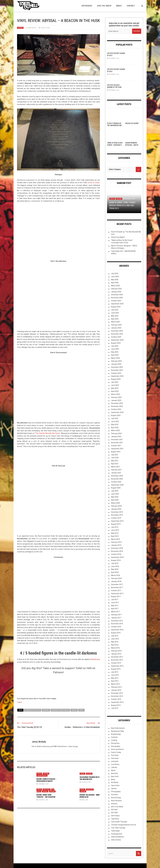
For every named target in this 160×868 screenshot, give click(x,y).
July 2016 (115, 636)
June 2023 (115, 385)
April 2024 (115, 355)
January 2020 (116, 509)
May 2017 (115, 606)
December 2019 (117, 512)
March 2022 (115, 430)
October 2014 (116, 699)
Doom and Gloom (117, 749)
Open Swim (115, 785)
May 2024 (115, 352)
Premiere (115, 795)
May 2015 (115, 678)
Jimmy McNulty (32, 28)
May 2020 (115, 497)
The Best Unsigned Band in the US (124, 825)
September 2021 (117, 449)
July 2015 (115, 672)
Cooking (114, 740)
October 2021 (116, 446)
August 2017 (116, 596)
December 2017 (117, 584)
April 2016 (115, 645)
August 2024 (116, 343)
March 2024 (115, 358)
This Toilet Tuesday (118, 828)
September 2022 (117, 412)
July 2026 (115, 274)
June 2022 (115, 421)
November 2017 (117, 587)
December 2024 (117, 331)
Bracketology (116, 734)
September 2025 (117, 304)
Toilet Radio (115, 831)
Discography (116, 746)
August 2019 (116, 524)
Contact (131, 6)
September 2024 (117, 340)
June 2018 (115, 566)
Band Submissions (118, 728)
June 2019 (115, 530)
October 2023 (116, 373)
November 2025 (117, 298)
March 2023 (115, 394)
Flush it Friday (116, 752)
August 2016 (116, 633)
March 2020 (115, 503)
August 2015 (116, 669)
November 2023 (117, 370)
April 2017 (115, 609)
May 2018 (115, 569)
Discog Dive (115, 743)
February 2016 (116, 651)
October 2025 (116, 301)
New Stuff (47, 789)
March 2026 (115, 286)
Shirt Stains (115, 816)
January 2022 (116, 437)
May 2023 (115, 388)
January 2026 (116, 292)
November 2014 (117, 696)
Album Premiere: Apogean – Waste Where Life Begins (132, 145)
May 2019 (115, 533)
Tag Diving (115, 819)
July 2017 (115, 599)
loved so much (94, 183)
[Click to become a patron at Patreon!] (58, 685)
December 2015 (117, 657)
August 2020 (116, 488)
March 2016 (115, 648)
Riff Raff (114, 810)
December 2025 (117, 295)
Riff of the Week (117, 807)
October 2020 (116, 482)
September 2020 (117, 485)
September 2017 (117, 594)
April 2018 (115, 572)
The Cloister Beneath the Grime (48, 433)
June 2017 (115, 603)
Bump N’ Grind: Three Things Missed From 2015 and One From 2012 (122, 205)
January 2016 (116, 654)
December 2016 (117, 621)
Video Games (116, 840)
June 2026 (115, 277)
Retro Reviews (116, 801)
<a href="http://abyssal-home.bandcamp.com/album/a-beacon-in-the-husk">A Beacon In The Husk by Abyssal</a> (58, 232)
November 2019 (117, 515)
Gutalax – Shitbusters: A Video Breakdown (82, 727)
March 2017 (115, 612)
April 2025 (115, 319)
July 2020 (115, 491)
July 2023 (115, 382)
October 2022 (116, 409)
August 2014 (116, 705)
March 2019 (115, 539)
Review (74, 710)
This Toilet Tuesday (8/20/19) (30, 727)
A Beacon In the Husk (33, 710)
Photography (116, 792)
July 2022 (115, 418)
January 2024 (116, 364)
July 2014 (115, 708)
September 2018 (117, 557)
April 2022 (115, 428)
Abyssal (46, 710)
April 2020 (115, 500)
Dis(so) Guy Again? (132, 123)
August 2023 (116, 379)
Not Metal (115, 782)
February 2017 (116, 615)
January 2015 (116, 690)
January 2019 (116, 545)
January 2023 (116, 400)
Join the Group (104, 6)
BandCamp (96, 659)
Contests (114, 737)
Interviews (115, 758)
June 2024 (115, 349)
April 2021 (115, 464)
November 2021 (117, 443)
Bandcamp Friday (118, 731)
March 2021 (115, 467)
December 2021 (117, 440)
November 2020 (117, 479)
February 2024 (116, 361)
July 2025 (115, 310)
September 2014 (117, 702)
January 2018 (116, 581)
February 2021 (116, 470)
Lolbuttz (114, 767)
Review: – (46, 797)
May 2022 (115, 424)
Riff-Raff (114, 813)
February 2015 (116, 687)
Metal (39, 774)
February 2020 (116, 506)
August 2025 (116, 307)
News (113, 780)
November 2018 (117, 551)
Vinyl (81, 710)
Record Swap (116, 798)
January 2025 (116, 328)
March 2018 (115, 575)
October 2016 (116, 627)
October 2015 (116, 663)
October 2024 (116, 337)
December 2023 (117, 367)
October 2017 (116, 591)
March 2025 (115, 322)
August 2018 (116, 560)
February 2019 (116, 542)
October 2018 (116, 554)
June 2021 (115, 458)
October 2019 (116, 518)
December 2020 (117, 476)
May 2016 (115, 642)
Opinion (45, 791)
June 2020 (115, 494)
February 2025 (116, 325)
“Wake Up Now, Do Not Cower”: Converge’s (115, 145)
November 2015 (117, 660)
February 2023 (116, 397)
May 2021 (115, 461)
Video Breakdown (118, 837)
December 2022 (117, 403)
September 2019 (117, 521)
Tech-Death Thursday (119, 822)
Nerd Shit (114, 773)
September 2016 (117, 630)
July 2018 (115, 563)
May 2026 (115, 280)
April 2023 (115, 391)
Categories (87, 6)
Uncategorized (42, 776)
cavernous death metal (60, 710)
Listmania (115, 761)
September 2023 (117, 376)
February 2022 (116, 433)
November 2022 (117, 406)
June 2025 (115, 313)
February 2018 (116, 578)
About (119, 6)
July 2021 (115, 455)
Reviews (20, 28)
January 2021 (116, 473)
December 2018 (117, 548)
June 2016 (115, 639)
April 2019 (115, 536)
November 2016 (117, 624)
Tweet (19, 702)
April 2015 (115, 681)
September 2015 (117, 666)
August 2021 (116, 452)
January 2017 (116, 618)
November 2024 (117, 334)
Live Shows (115, 764)
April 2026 (115, 283)
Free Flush (115, 755)
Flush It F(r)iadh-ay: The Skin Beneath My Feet (114, 125)
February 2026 (116, 289)
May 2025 (115, 316)
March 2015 (115, 684)
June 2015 (115, 675)
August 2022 (116, 415)
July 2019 (115, 527)
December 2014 (117, 693)
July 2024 (115, 346)
